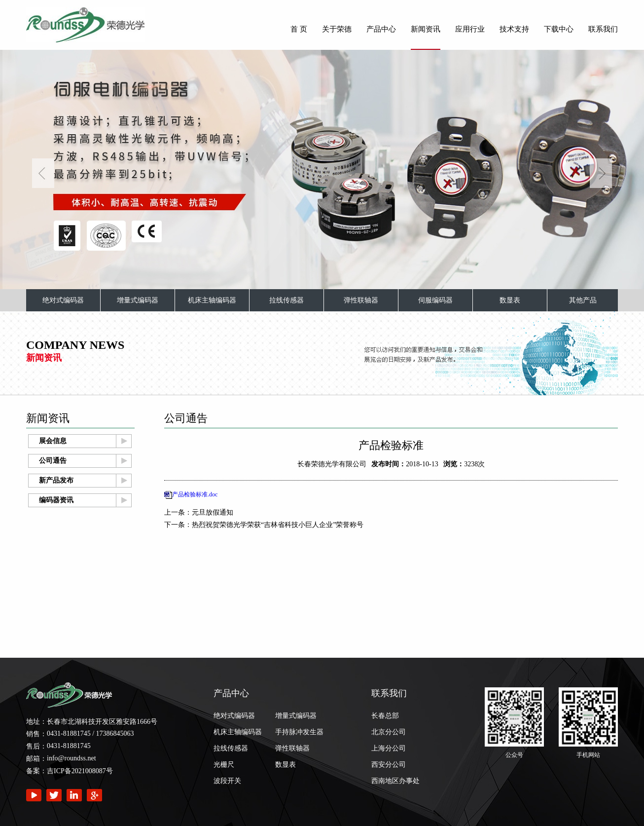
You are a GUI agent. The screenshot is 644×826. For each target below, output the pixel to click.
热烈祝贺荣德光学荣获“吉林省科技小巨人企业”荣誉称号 (278, 525)
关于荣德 (337, 29)
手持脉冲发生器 (299, 732)
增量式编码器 (138, 300)
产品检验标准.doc (195, 494)
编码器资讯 (56, 500)
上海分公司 (389, 748)
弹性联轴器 (361, 300)
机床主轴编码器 (212, 300)
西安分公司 (389, 765)
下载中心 (559, 29)
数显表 (510, 300)
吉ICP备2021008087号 (80, 771)
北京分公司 (389, 732)
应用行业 (470, 29)
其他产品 (583, 300)
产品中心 (381, 29)
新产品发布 (56, 480)
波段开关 (227, 781)
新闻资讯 (426, 29)
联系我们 (603, 29)
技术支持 (514, 29)
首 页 (299, 29)
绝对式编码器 (63, 300)
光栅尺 (224, 765)
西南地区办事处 (395, 781)
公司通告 (53, 461)
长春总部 (385, 716)
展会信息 (53, 441)
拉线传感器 (286, 300)
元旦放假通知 (213, 512)
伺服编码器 (435, 300)
